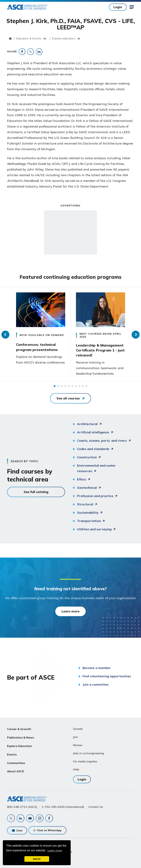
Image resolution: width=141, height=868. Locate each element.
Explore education (89, 38)
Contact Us (96, 807)
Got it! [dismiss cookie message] (37, 859)
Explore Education (20, 746)
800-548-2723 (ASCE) (22, 807)
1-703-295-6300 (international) (63, 807)
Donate (78, 729)
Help (76, 769)
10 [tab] (86, 386)
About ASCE (16, 771)
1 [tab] (55, 386)
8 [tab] (79, 386)
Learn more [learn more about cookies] (55, 851)
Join (75, 737)
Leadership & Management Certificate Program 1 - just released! (100, 350)
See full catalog (36, 492)
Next (136, 335)
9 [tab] (83, 386)
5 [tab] (69, 386)
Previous (5, 335)
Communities (16, 763)
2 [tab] (58, 386)
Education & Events (55, 38)
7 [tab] (76, 386)
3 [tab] (62, 386)
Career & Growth (19, 729)
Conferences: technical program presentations (37, 347)
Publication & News (21, 737)
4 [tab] (65, 386)
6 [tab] (72, 386)
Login (118, 7)
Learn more (70, 611)
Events (12, 754)
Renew (78, 745)
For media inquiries (85, 761)
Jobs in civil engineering (88, 753)
